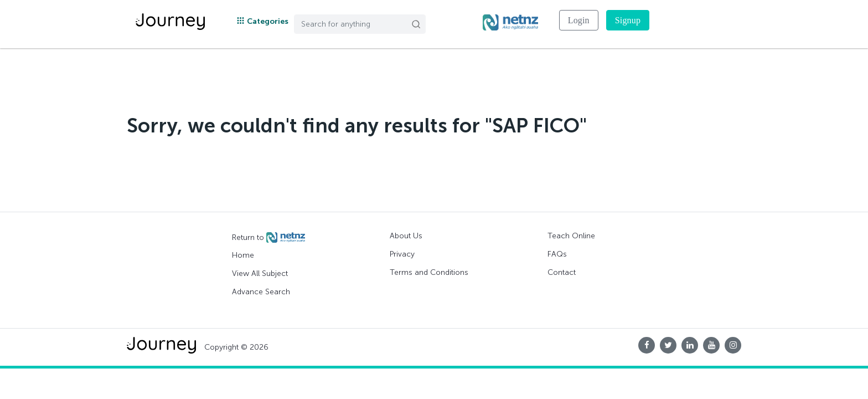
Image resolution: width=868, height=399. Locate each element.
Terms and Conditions (429, 272)
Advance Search (261, 292)
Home (243, 255)
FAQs (557, 254)
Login (579, 20)
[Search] (360, 24)
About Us (406, 236)
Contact (562, 272)
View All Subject (260, 273)
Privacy (402, 254)
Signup (628, 20)
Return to (268, 238)
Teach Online (571, 236)
